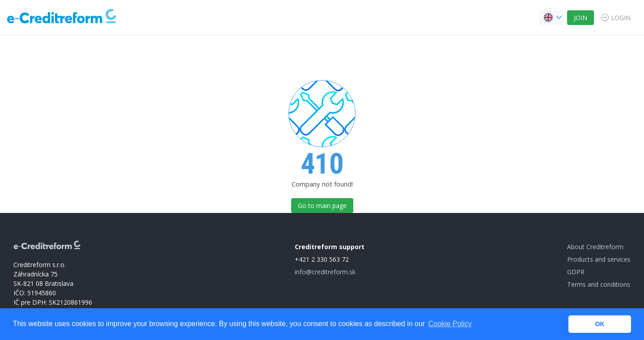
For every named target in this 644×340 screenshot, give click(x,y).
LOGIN (621, 18)
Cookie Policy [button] (450, 324)
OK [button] (600, 324)
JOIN (580, 18)
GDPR (576, 272)
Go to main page (322, 206)
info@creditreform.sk (325, 272)
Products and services (599, 259)
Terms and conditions (599, 284)
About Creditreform (595, 247)
